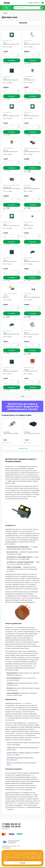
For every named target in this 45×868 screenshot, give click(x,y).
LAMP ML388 (7, 432)
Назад (4, 13)
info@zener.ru (6, 829)
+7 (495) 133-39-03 (33, 3)
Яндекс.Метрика (32, 853)
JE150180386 (27, 432)
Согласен (22, 863)
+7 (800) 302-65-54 (11, 824)
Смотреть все (23, 448)
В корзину (12, 60)
